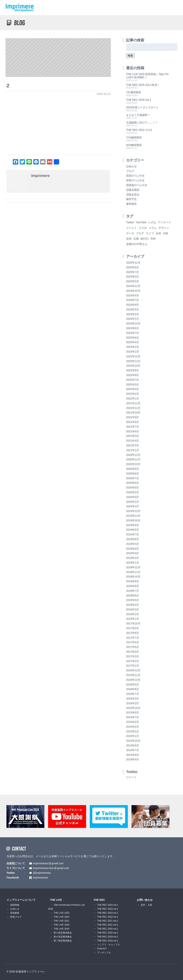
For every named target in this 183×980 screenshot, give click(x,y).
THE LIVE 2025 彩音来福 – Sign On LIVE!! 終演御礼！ (147, 76)
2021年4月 (133, 441)
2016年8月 (133, 689)
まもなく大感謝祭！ (138, 115)
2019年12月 (133, 511)
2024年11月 (133, 286)
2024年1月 (133, 319)
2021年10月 (133, 412)
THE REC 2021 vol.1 (108, 925)
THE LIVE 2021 (61, 921)
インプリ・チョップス (109, 945)
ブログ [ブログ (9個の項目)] (140, 233)
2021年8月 (133, 422)
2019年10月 (133, 520)
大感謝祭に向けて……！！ (142, 122)
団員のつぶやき (135, 176)
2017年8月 (133, 633)
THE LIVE (56, 900)
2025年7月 (133, 272)
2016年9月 (133, 685)
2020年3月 (133, 497)
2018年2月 (133, 614)
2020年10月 (133, 464)
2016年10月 (133, 680)
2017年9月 (133, 628)
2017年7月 (133, 638)
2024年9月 (133, 295)
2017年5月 (133, 647)
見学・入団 (146, 905)
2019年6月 (133, 539)
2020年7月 (133, 478)
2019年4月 (133, 549)
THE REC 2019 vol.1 (108, 941)
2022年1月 (133, 399)
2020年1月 (133, 506)
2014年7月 (133, 750)
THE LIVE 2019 (61, 929)
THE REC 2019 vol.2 (108, 937)
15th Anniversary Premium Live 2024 (66, 907)
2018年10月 (133, 577)
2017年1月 (133, 666)
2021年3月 (133, 445)
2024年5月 (133, 309)
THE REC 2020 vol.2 (108, 929)
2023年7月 (133, 333)
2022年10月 (133, 366)
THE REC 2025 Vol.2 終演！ (143, 85)
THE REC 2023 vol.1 (108, 913)
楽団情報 (15, 905)
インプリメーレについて (21, 900)
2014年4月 (133, 759)
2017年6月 (133, 642)
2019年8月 (133, 530)
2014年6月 (133, 755)
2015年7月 (133, 717)
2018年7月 (133, 591)
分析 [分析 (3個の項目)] (166, 233)
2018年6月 (133, 595)
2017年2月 (133, 661)
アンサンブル (104, 953)
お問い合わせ (145, 900)
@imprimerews (42, 873)
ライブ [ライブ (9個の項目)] (150, 233)
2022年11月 (133, 361)
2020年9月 (133, 469)
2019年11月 (133, 516)
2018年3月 (133, 609)
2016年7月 (133, 694)
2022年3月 (133, 394)
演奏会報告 (133, 190)
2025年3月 (133, 281)
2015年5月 (133, 722)
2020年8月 (133, 474)
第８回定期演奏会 (63, 937)
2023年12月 (133, 323)
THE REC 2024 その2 (139, 130)
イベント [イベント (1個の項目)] (131, 228)
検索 (130, 56)
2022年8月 (133, 375)
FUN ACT (102, 949)
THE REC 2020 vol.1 (108, 933)
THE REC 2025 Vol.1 (139, 100)
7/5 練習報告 (134, 92)
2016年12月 (133, 670)
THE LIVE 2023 (61, 913)
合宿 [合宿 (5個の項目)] (129, 239)
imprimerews (40, 878)
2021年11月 (133, 408)
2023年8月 (133, 328)
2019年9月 (133, 525)
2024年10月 (133, 291)
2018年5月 (133, 600)
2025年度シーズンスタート (142, 107)
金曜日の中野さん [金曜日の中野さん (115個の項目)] (137, 244)
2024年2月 (133, 314)
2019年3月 (133, 553)
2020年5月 (133, 488)
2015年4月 (133, 727)
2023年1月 (133, 352)
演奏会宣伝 (133, 195)
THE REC (99, 900)
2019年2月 (133, 558)
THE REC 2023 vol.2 (108, 909)
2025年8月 (133, 267)
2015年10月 (133, 708)
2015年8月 (133, 713)
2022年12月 (133, 356)
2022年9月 (133, 370)
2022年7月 (133, 380)
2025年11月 (133, 263)
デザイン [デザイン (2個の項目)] (164, 228)
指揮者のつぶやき (137, 185)
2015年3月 (133, 731)
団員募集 (15, 913)
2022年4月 (133, 389)
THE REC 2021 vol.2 (108, 921)
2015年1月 (133, 736)
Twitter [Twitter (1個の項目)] (130, 222)
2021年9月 (133, 417)
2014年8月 (133, 745)
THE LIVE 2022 (61, 917)
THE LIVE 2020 (61, 925)
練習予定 (131, 199)
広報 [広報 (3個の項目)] (136, 239)
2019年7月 (133, 534)
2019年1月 (133, 563)
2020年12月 (133, 455)
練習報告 (131, 204)
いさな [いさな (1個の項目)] (152, 222)
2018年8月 (133, 586)
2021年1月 (133, 450)
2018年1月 (133, 619)
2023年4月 (133, 342)
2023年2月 (133, 347)
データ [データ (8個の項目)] (130, 233)
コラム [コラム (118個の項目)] (152, 228)
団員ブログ (16, 917)
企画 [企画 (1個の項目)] (158, 233)
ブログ (130, 171)
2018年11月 (133, 572)
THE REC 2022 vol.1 (108, 917)
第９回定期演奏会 (63, 933)
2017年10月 (133, 623)
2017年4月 (133, 652)
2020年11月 (133, 459)
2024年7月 (133, 300)
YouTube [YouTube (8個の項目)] (141, 222)
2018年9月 (133, 581)
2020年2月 (133, 502)
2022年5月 (133, 385)
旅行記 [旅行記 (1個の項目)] (145, 239)
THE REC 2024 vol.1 (108, 905)
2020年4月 (133, 492)
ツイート (131, 777)
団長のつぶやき (135, 180)
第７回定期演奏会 (63, 941)
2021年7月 (133, 427)
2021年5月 (133, 436)
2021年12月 (133, 403)
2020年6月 (133, 483)
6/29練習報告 (134, 145)
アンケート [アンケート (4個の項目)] (165, 222)
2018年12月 (133, 567)
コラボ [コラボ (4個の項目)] (143, 228)
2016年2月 (133, 703)
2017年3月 (133, 656)
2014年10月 (133, 741)
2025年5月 (133, 277)
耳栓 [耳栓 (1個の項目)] (153, 239)
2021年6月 (133, 431)
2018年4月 (133, 605)
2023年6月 (133, 338)
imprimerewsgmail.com (48, 863)
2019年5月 (133, 544)
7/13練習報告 (134, 137)
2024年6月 (133, 305)
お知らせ (131, 166)
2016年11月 (133, 675)
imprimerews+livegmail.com (51, 868)
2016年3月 (133, 699)
